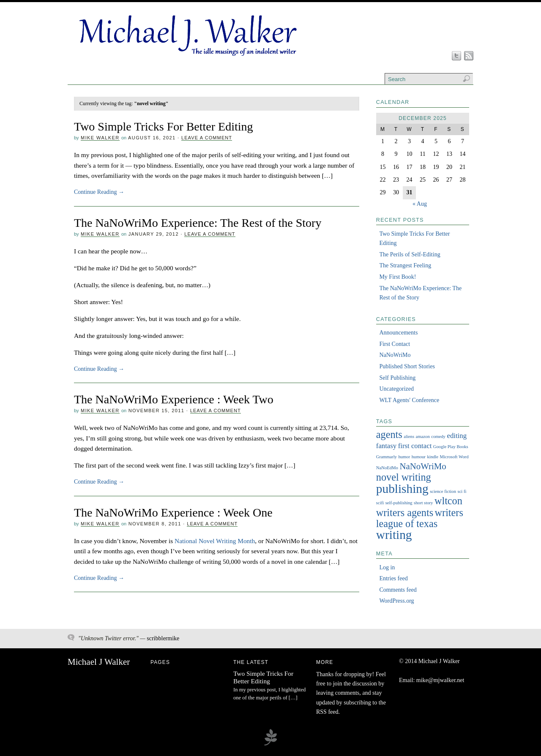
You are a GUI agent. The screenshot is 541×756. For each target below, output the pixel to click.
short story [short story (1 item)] (423, 503)
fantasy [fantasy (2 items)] (386, 446)
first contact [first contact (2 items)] (415, 446)
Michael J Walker (99, 662)
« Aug (420, 204)
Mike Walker (100, 138)
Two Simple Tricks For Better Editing (164, 126)
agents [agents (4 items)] (389, 434)
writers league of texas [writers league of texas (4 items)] (420, 518)
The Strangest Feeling (405, 265)
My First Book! (398, 277)
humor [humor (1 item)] (404, 457)
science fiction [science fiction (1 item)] (443, 491)
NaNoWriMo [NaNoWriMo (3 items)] (423, 466)
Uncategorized (396, 389)
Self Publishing (397, 378)
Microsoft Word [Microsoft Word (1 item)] (454, 457)
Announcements (398, 333)
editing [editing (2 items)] (457, 436)
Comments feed (398, 590)
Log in (387, 567)
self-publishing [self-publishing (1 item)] (399, 503)
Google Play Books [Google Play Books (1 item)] (451, 447)
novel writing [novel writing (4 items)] (404, 477)
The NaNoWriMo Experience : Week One (173, 513)
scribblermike (163, 638)
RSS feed (327, 712)
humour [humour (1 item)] (419, 457)
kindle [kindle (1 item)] (433, 457)
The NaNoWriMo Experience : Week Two (174, 399)
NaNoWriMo (395, 355)
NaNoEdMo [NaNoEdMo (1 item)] (387, 468)
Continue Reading (99, 192)
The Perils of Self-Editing (410, 254)
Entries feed (393, 578)
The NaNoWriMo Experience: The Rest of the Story (198, 223)
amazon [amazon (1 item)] (423, 436)
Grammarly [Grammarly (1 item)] (387, 457)
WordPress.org (396, 601)
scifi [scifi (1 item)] (380, 503)
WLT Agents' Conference (409, 400)
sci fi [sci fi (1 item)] (462, 491)
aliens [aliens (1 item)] (409, 436)
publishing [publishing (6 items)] (402, 489)
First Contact (395, 344)
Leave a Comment (207, 138)
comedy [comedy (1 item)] (438, 436)
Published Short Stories (407, 366)
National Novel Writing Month (215, 541)
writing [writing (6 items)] (394, 535)
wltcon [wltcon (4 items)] (448, 501)
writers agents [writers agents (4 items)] (405, 513)
